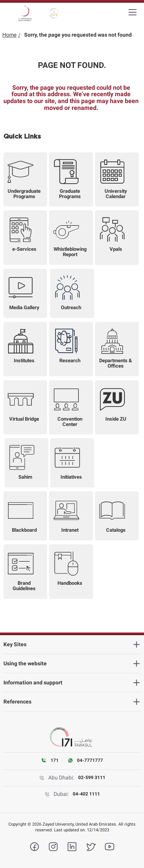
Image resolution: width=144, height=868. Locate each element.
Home (9, 35)
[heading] (72, 645)
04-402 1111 (86, 794)
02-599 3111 (92, 778)
